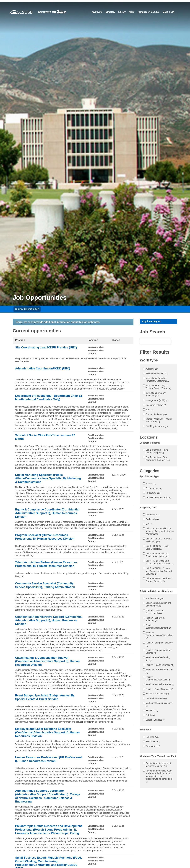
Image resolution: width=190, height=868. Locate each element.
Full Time (152, 737)
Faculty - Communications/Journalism (159, 636)
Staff (150, 410)
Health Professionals (157, 694)
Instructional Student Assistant (156, 395)
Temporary (153, 493)
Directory (110, 12)
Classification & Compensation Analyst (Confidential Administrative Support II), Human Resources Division (45, 667)
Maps (132, 12)
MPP (149, 524)
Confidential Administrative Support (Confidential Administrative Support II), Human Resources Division (45, 625)
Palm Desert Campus (148, 12)
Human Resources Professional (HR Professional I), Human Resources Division (47, 767)
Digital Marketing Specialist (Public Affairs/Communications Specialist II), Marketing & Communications (43, 479)
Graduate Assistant (157, 374)
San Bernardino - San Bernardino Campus (158, 459)
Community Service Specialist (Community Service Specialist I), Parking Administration (48, 590)
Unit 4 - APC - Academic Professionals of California (160, 563)
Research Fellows (156, 405)
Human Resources (156, 699)
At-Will (151, 484)
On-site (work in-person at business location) (158, 765)
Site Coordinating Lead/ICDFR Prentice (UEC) (44, 350)
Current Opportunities (27, 309)
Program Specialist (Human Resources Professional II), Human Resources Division (48, 539)
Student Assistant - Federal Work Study (159, 421)
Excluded (152, 520)
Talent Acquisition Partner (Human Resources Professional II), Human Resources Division (41, 568)
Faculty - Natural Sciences (160, 685)
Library (122, 12)
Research (152, 711)
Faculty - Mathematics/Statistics (158, 679)
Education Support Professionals (155, 612)
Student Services (155, 720)
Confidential (153, 515)
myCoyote (97, 12)
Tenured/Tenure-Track (158, 498)
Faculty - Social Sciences (159, 690)
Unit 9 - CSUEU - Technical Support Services (159, 580)
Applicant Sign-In (152, 322)
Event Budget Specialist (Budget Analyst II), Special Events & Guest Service (48, 704)
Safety (150, 716)
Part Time (153, 742)
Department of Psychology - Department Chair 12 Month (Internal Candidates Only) (46, 398)
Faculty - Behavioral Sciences (155, 620)
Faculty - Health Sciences (159, 665)
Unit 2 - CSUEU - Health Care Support (157, 548)
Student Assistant (156, 415)
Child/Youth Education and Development (158, 605)
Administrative (154, 599)
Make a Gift (168, 12)
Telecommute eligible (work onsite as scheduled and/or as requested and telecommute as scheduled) (159, 777)
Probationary (154, 489)
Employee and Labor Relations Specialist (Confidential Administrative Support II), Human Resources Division (46, 739)
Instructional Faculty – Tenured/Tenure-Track (158, 387)
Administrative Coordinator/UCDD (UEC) (45, 369)
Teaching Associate (157, 427)
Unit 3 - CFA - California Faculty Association (157, 555)
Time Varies (153, 747)
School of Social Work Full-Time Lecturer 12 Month (48, 437)
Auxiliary (152, 369)
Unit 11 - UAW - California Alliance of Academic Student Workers (160, 532)
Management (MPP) (157, 401)
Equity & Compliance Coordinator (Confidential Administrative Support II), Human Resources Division (45, 515)
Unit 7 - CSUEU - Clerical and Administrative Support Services (159, 571)
